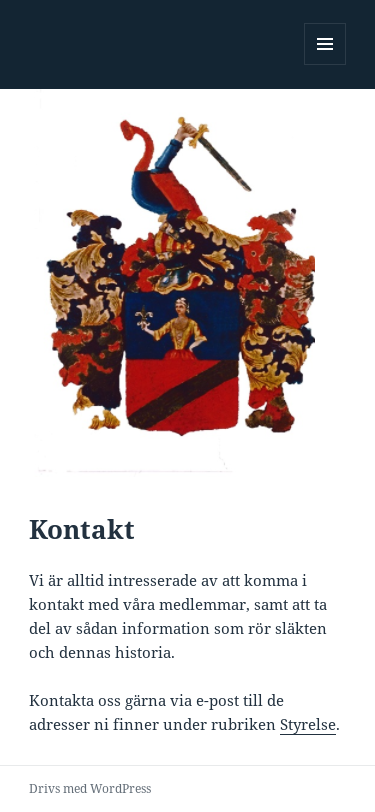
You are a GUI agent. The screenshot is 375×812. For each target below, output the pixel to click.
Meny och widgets (325, 64)
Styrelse (308, 724)
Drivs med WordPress (90, 788)
